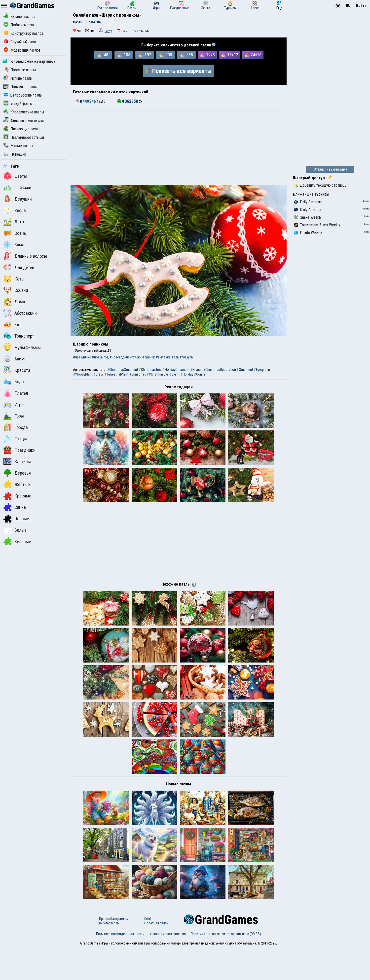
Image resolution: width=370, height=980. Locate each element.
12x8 (207, 55)
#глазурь (186, 357)
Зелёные (17, 541)
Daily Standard (308, 202)
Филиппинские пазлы (24, 121)
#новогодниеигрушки (126, 357)
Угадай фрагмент (21, 104)
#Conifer (200, 374)
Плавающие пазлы (22, 129)
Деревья (17, 473)
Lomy (108, 31)
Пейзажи (17, 187)
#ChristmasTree (150, 370)
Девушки (18, 199)
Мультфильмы (22, 347)
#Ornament (245, 370)
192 (145, 55)
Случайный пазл (20, 42)
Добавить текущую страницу (320, 185)
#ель (175, 357)
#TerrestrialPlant (116, 374)
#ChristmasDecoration (220, 370)
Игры (14, 404)
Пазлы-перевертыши (24, 137)
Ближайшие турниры (311, 194)
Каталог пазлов (19, 17)
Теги (11, 166)
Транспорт (19, 336)
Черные (16, 519)
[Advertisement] (179, 148)
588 (186, 55)
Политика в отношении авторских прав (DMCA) (226, 966)
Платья (16, 393)
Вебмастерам (109, 955)
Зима (14, 245)
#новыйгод (100, 357)
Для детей (19, 267)
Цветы (15, 176)
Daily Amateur (308, 210)
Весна (15, 210)
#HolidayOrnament (176, 370)
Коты (14, 279)
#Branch (196, 370)
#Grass (99, 374)
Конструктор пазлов (23, 33)
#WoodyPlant (83, 374)
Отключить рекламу (330, 169)
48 (103, 55)
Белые (15, 530)
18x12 (230, 55)
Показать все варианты (179, 71)
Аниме (15, 359)
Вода (14, 382)
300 (166, 55)
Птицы (15, 439)
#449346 (86, 101)
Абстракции (20, 313)
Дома (14, 302)
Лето (14, 222)
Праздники (19, 450)
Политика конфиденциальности (120, 966)
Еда (13, 324)
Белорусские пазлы (23, 95)
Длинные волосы (25, 256)
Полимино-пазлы (20, 87)
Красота (17, 370)
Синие (15, 507)
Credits (149, 951)
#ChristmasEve (158, 374)
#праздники (82, 357)
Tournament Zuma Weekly (317, 225)
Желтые (17, 484)
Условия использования (168, 966)
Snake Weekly (308, 217)
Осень (15, 233)
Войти (361, 6)
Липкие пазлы (18, 78)
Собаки (16, 290)
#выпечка (163, 357)
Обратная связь (156, 955)
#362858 (128, 101)
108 (124, 55)
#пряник (149, 357)
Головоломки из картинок (29, 61)
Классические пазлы (24, 112)
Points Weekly (308, 233)
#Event (174, 374)
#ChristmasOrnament (123, 370)
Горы (14, 416)
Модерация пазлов (22, 50)
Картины (17, 461)
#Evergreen (262, 370)
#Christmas (138, 374)
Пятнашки (15, 154)
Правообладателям (114, 951)
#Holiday (187, 374)
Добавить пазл (19, 25)
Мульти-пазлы (18, 146)
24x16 (253, 55)
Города (16, 427)
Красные (17, 496)
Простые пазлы (20, 70)
